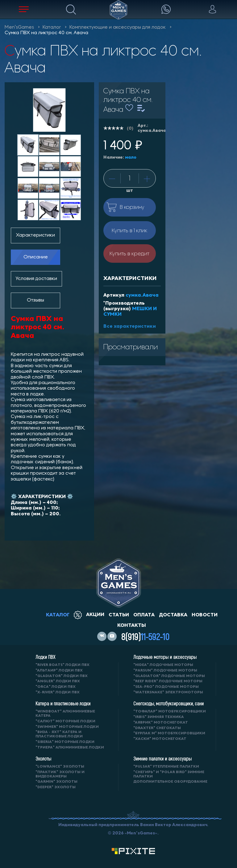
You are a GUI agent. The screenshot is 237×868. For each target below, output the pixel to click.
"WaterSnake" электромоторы (168, 692)
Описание (36, 257)
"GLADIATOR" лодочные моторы (169, 676)
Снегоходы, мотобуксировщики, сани (168, 704)
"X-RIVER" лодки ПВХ (58, 692)
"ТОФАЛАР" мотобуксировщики (170, 711)
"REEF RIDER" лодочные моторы (168, 681)
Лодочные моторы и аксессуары (165, 657)
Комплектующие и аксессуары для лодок (118, 27)
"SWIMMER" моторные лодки (67, 727)
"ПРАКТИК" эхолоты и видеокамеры (60, 774)
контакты (132, 625)
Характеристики (35, 235)
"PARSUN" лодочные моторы (165, 670)
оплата (144, 615)
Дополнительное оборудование (170, 782)
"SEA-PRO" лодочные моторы (166, 687)
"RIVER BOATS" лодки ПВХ (62, 665)
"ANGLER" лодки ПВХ (58, 681)
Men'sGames (19, 27)
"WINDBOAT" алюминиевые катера (65, 714)
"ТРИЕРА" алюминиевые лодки (70, 747)
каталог (58, 615)
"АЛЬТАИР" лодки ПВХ (59, 670)
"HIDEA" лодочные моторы (163, 665)
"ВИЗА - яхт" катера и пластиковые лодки (59, 734)
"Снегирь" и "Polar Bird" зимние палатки (169, 774)
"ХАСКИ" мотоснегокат (160, 739)
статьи (119, 615)
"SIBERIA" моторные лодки (65, 742)
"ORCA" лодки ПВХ (56, 687)
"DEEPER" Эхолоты (56, 787)
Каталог (52, 27)
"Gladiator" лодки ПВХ (62, 676)
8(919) (145, 636)
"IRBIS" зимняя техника (159, 717)
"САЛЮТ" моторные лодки (65, 721)
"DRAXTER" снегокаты (157, 728)
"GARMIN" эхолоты (56, 782)
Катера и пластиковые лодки (63, 704)
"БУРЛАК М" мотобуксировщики (169, 733)
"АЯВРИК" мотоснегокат (161, 722)
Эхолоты (43, 759)
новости (205, 615)
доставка (173, 615)
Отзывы (35, 300)
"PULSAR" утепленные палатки (166, 767)
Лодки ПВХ (45, 657)
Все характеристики (130, 326)
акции (89, 614)
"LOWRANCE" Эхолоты (60, 767)
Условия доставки (36, 279)
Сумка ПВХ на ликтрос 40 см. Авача (46, 33)
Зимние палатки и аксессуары (162, 759)
